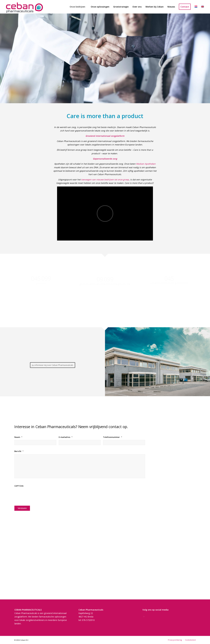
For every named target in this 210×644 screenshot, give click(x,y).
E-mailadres (66, 437)
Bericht (19, 451)
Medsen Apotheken (146, 164)
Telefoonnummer (113, 437)
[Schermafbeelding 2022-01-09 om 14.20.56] (24, 7)
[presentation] (37, 495)
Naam (18, 437)
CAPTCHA (19, 486)
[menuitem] (77, 7)
